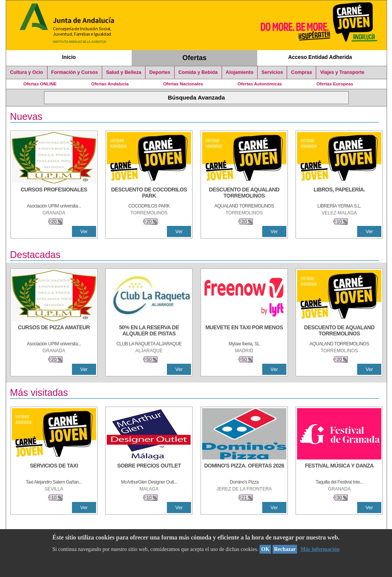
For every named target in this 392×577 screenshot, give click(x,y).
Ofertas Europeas (335, 84)
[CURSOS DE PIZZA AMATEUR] (54, 331)
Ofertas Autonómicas (260, 84)
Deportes (160, 72)
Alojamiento (240, 72)
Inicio (69, 57)
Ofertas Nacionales (183, 84)
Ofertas (195, 58)
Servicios (272, 72)
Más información (320, 549)
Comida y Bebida (198, 72)
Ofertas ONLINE (40, 84)
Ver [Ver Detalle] (84, 231)
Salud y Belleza (124, 72)
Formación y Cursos (75, 72)
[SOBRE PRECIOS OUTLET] (149, 469)
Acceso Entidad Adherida (320, 57)
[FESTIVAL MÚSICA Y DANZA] (339, 469)
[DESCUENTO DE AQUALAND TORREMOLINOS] (244, 193)
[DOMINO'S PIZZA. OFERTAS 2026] (244, 469)
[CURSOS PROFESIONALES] (54, 193)
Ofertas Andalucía (110, 84)
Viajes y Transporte (342, 72)
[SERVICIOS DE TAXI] (54, 469)
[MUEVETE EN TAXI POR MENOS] (244, 331)
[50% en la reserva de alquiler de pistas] (149, 331)
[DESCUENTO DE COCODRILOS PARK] (149, 193)
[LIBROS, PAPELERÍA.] (339, 193)
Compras (301, 72)
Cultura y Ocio (27, 72)
